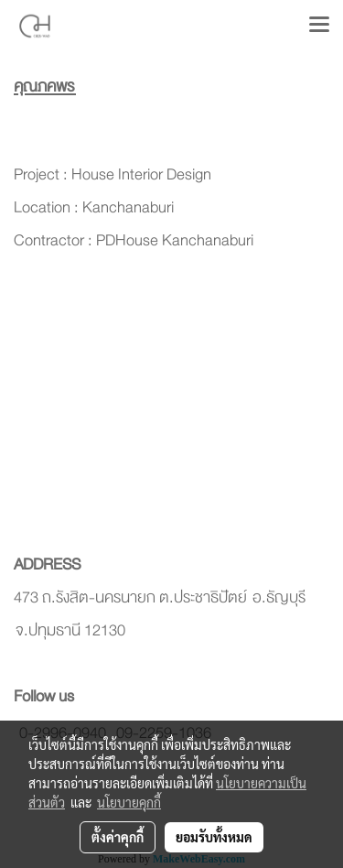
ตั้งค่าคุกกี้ (118, 837)
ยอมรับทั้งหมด (214, 837)
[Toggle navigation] (319, 26)
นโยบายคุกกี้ (129, 802)
